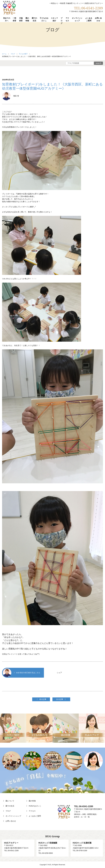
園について (10, 801)
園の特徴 (27, 19)
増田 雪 (10, 96)
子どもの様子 (23, 54)
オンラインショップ (77, 19)
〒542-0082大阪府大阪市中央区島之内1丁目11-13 (52, 847)
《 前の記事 (41, 699)
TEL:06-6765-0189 (80, 851)
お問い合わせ (98, 19)
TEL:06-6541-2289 (88, 8)
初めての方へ (7, 19)
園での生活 (34, 19)
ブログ (62, 21)
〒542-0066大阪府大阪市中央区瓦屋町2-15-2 (87, 845)
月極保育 (21, 19)
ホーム (4, 54)
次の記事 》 (61, 699)
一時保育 (14, 19)
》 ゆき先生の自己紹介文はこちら (21, 673)
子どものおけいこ (44, 19)
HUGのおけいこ (35, 806)
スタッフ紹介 (54, 19)
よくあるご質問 (89, 19)
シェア (59, 673)
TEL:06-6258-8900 (46, 853)
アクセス (67, 19)
